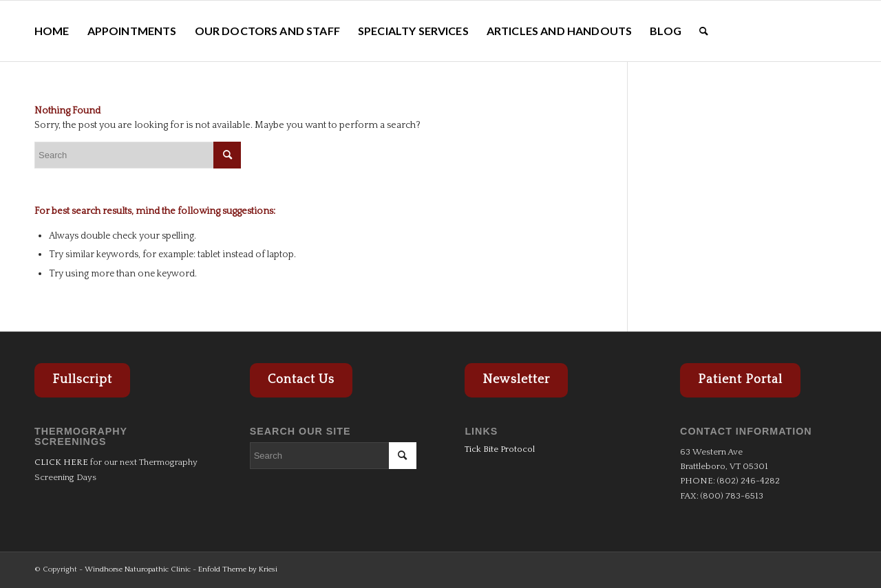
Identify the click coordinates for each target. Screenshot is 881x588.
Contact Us (301, 380)
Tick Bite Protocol (500, 449)
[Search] (704, 31)
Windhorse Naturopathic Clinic (138, 569)
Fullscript (82, 380)
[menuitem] (52, 31)
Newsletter (516, 380)
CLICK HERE (61, 462)
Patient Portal (740, 380)
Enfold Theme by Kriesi (238, 569)
